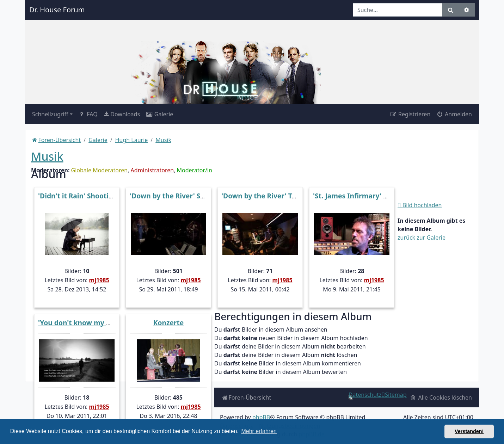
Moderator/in (195, 170)
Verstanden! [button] (469, 431)
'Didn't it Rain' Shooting (78, 196)
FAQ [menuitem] (88, 114)
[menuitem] (122, 114)
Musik (47, 156)
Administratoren (152, 170)
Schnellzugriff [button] (50, 114)
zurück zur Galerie (422, 238)
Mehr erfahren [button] (259, 431)
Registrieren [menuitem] (410, 114)
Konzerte (168, 323)
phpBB (261, 417)
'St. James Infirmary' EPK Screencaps (374, 196)
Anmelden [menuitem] (454, 114)
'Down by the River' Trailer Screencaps (285, 196)
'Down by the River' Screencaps (182, 196)
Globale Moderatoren (100, 170)
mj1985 (99, 280)
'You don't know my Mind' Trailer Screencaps (113, 323)
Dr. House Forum (57, 10)
